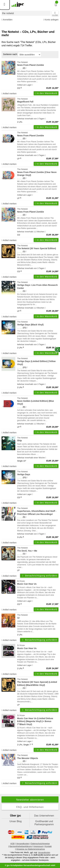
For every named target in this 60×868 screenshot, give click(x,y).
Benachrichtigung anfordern (39, 576)
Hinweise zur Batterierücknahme (31, 849)
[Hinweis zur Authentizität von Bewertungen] (26, 68)
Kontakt (48, 846)
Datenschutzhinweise (40, 844)
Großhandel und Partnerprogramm (44, 823)
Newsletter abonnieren (30, 800)
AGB (12, 844)
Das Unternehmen (44, 816)
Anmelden (7, 20)
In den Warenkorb (46, 93)
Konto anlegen (51, 20)
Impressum (38, 846)
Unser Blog (16, 821)
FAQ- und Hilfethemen (30, 807)
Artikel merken (9, 94)
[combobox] (26, 13)
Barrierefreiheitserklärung (21, 846)
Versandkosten (23, 844)
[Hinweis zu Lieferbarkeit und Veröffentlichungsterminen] (33, 85)
